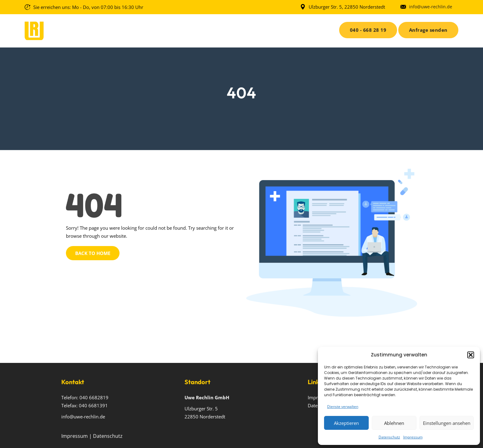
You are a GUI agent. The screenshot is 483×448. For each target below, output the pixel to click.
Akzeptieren (346, 423)
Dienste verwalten (343, 407)
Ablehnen (394, 423)
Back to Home (93, 253)
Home (151, 29)
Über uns (178, 29)
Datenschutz (389, 437)
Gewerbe (209, 29)
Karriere (274, 29)
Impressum (413, 437)
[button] (471, 355)
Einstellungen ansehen (447, 423)
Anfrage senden (428, 30)
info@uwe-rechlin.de (431, 7)
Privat (242, 29)
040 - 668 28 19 (368, 30)
